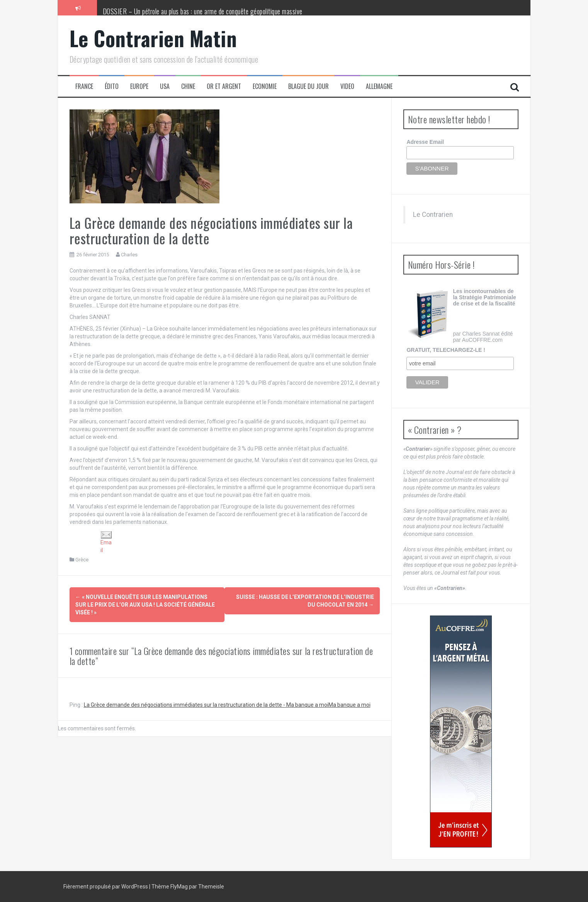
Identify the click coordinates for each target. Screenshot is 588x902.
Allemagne (379, 86)
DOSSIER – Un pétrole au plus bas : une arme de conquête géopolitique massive (203, 11)
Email (106, 542)
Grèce (82, 560)
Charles (129, 255)
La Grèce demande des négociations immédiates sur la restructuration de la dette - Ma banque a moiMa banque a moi (227, 705)
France (84, 86)
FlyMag (179, 887)
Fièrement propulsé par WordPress (106, 887)
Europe (139, 86)
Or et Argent (224, 86)
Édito (112, 86)
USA (165, 86)
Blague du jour (308, 86)
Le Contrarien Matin (153, 38)
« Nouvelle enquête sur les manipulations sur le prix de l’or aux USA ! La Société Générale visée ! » (145, 605)
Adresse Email (425, 142)
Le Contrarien (433, 215)
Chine (188, 86)
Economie (265, 86)
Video (347, 86)
